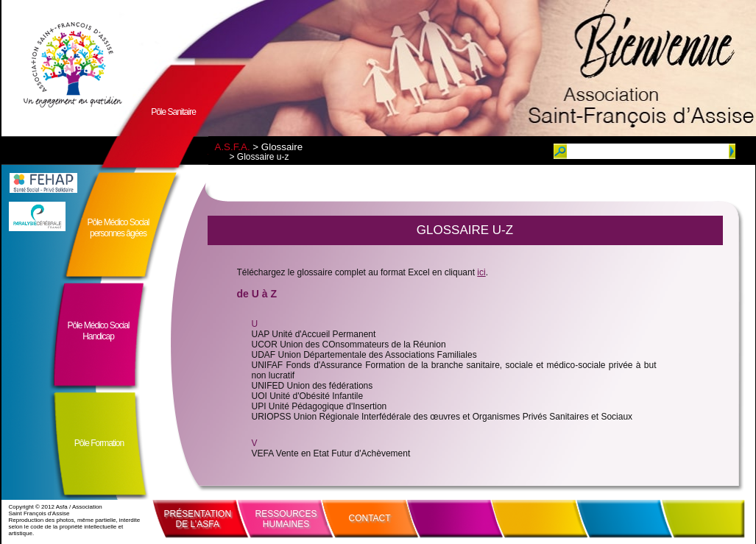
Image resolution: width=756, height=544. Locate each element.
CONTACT (370, 518)
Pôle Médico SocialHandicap (98, 331)
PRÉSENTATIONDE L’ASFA (198, 519)
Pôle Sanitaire (173, 112)
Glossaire (282, 147)
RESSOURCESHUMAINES (286, 519)
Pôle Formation (99, 443)
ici (481, 272)
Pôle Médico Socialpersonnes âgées (118, 228)
